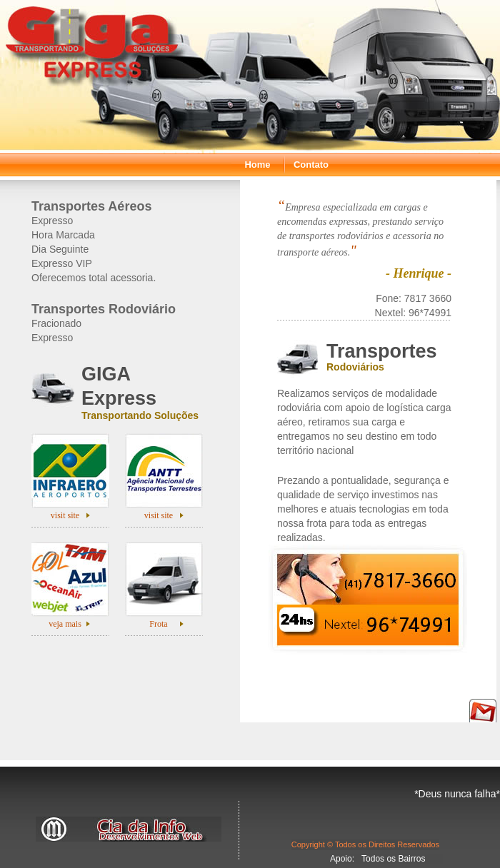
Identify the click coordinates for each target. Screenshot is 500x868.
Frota (158, 624)
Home (257, 165)
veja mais (65, 624)
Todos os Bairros (393, 859)
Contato (311, 165)
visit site (65, 515)
